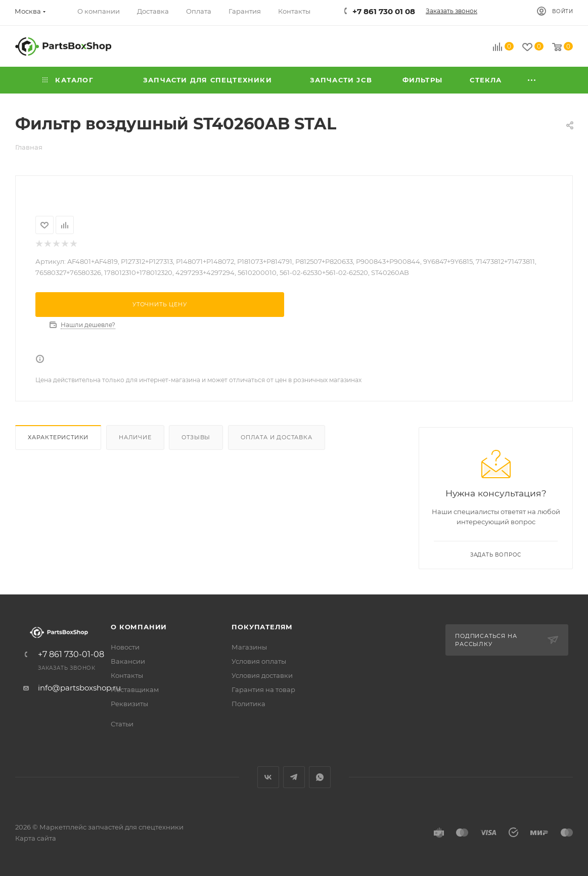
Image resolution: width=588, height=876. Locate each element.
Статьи (122, 724)
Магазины (249, 647)
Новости (125, 647)
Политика (248, 704)
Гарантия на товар (263, 689)
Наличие (135, 437)
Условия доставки (262, 675)
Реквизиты (129, 704)
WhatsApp (320, 777)
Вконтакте (268, 777)
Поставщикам (135, 689)
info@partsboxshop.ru (79, 688)
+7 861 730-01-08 (71, 655)
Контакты (127, 675)
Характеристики (58, 437)
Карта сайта (36, 838)
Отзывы (196, 437)
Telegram (294, 777)
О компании (139, 627)
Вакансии (128, 661)
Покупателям (262, 627)
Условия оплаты (259, 661)
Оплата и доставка (277, 437)
